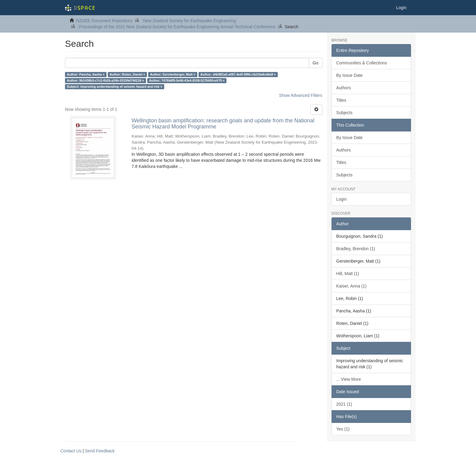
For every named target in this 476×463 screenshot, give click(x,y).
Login (342, 199)
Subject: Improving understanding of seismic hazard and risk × (114, 87)
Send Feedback (100, 451)
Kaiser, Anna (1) (352, 286)
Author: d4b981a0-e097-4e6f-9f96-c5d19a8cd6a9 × (238, 74)
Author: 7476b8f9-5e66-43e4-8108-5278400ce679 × (187, 80)
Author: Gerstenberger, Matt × (173, 74)
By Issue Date (350, 75)
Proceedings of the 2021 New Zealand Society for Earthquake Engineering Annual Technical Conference (177, 27)
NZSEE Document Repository (104, 21)
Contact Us (71, 451)
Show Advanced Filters (301, 95)
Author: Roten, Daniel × (127, 74)
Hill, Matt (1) (348, 274)
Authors (344, 88)
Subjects (345, 113)
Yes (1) (343, 429)
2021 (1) (344, 404)
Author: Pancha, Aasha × (86, 74)
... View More (349, 379)
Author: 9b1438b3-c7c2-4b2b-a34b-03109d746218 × (105, 80)
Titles (341, 100)
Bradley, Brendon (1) (356, 249)
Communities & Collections (362, 63)
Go (316, 63)
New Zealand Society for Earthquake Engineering (190, 21)
